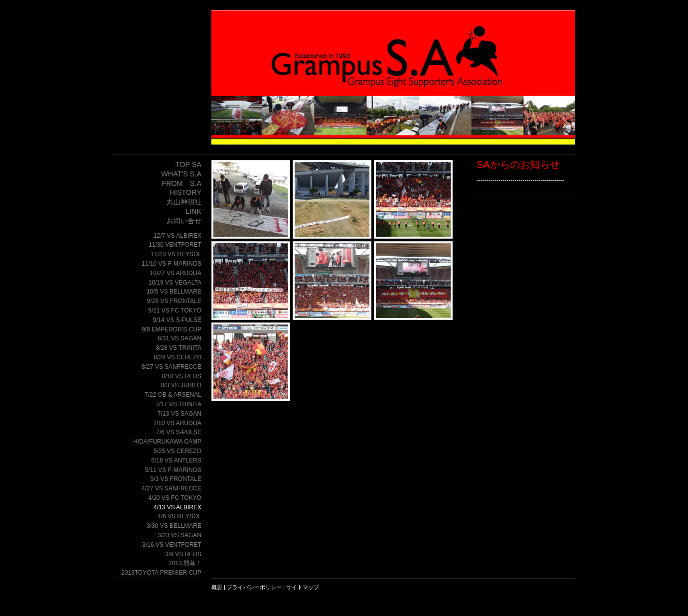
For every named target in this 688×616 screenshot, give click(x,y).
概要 (217, 587)
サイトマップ (303, 587)
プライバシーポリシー (254, 587)
